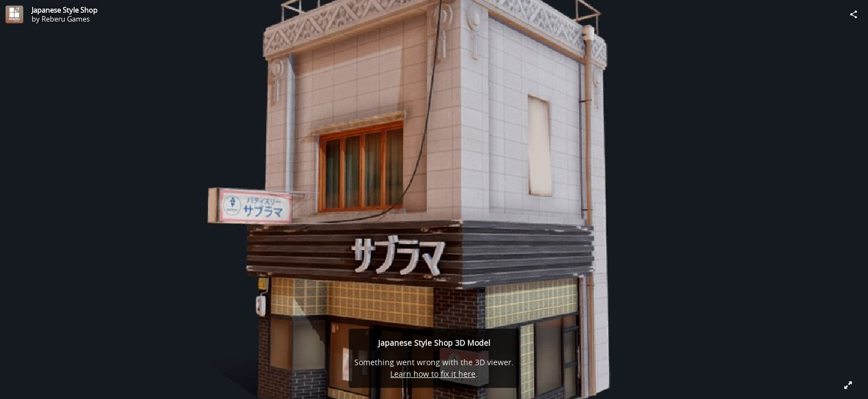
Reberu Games (66, 19)
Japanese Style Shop (64, 10)
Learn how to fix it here (433, 374)
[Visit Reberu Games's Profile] (14, 14)
